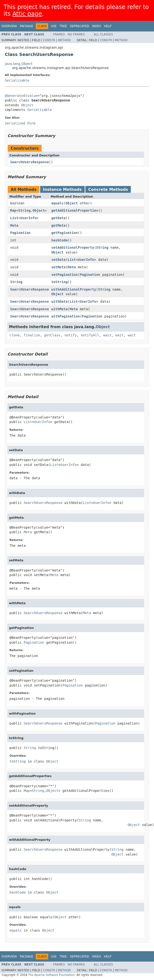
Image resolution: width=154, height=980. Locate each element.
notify (71, 335)
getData (58, 218)
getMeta (58, 225)
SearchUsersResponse (29, 162)
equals (57, 203)
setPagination (65, 275)
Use (54, 26)
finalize (32, 335)
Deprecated (80, 26)
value (32, 96)
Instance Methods (62, 189)
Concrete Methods (108, 189)
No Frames (76, 34)
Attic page (27, 14)
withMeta (59, 309)
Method (64, 40)
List (14, 218)
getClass (52, 335)
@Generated (15, 96)
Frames (59, 34)
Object (27, 105)
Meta (14, 225)
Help (108, 26)
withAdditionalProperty (74, 289)
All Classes (103, 34)
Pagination (20, 233)
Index (97, 26)
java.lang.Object (19, 64)
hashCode (59, 240)
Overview (9, 26)
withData (59, 301)
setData (58, 260)
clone (15, 335)
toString (59, 282)
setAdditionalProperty (73, 247)
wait (107, 335)
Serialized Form (20, 123)
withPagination (66, 316)
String (25, 210)
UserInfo (28, 218)
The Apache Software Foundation (51, 975)
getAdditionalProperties (75, 210)
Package (26, 26)
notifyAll (90, 335)
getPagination (65, 233)
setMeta (58, 267)
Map (13, 210)
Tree (63, 26)
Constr (49, 40)
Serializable (17, 80)
